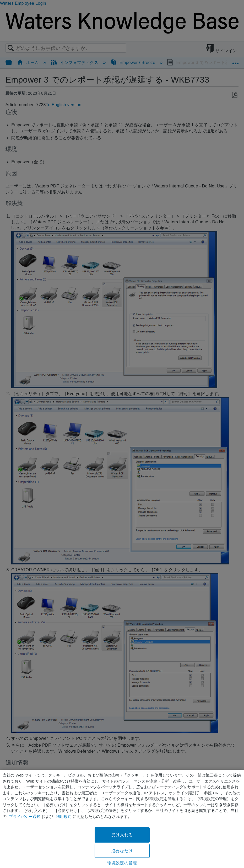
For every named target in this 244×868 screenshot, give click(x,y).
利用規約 (64, 816)
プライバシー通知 (25, 816)
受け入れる (122, 835)
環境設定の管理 (122, 863)
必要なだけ (122, 851)
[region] (122, 819)
